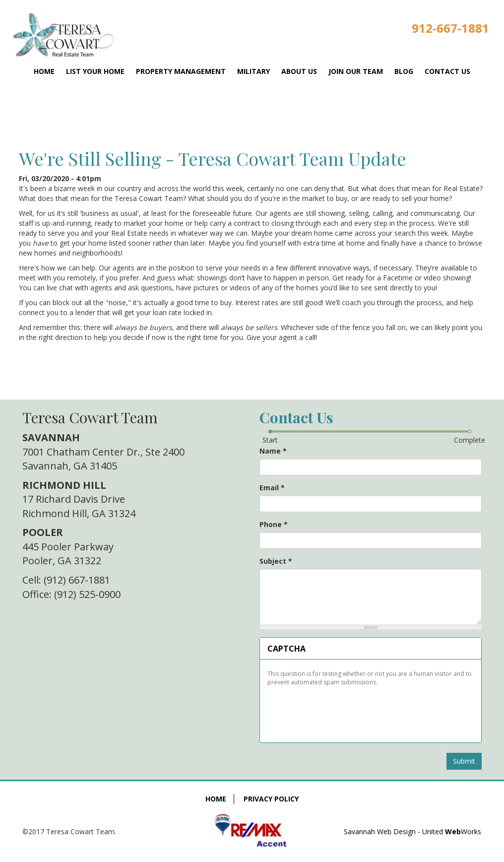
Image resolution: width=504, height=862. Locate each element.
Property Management (181, 71)
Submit (464, 761)
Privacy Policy (271, 799)
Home (44, 71)
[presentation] (342, 711)
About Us (299, 71)
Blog (404, 71)
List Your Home (95, 71)
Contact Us (447, 71)
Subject (276, 561)
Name (273, 451)
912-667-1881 (450, 28)
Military (253, 71)
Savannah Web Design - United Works (412, 831)
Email (272, 488)
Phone (274, 524)
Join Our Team (356, 71)
